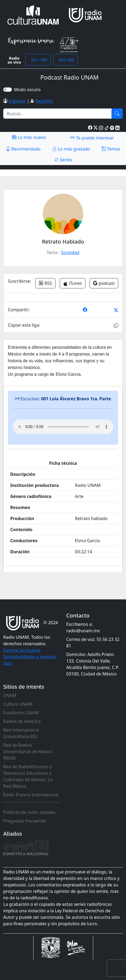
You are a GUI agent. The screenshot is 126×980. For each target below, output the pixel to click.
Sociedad (70, 252)
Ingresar (17, 101)
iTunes (73, 283)
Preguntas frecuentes (25, 821)
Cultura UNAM (18, 704)
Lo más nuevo (29, 137)
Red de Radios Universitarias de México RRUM (28, 752)
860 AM (65, 60)
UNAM (10, 695)
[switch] (8, 90)
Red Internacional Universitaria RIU (21, 733)
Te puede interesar (92, 138)
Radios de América (22, 721)
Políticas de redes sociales (29, 812)
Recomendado (23, 149)
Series (63, 160)
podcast (104, 283)
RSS (45, 283)
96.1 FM (38, 60)
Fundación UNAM (21, 713)
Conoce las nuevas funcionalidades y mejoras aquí (30, 657)
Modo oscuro (28, 90)
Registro (44, 101)
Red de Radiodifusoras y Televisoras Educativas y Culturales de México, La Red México (28, 776)
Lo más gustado (71, 149)
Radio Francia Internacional (31, 795)
